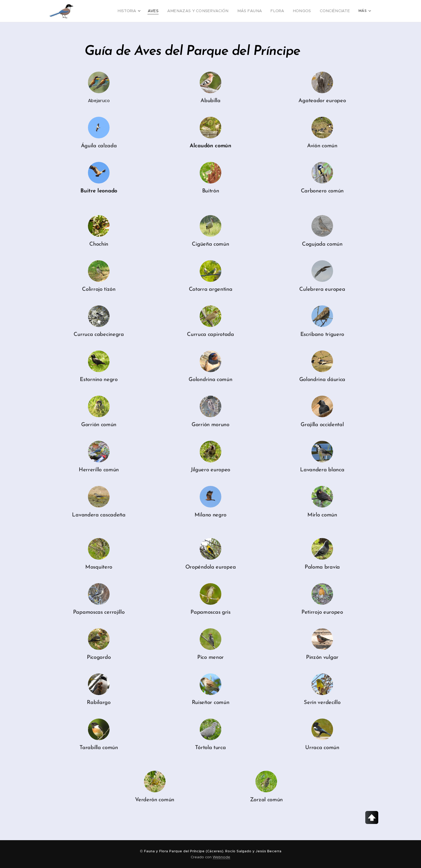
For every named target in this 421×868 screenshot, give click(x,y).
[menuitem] (111, 11)
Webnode (221, 857)
